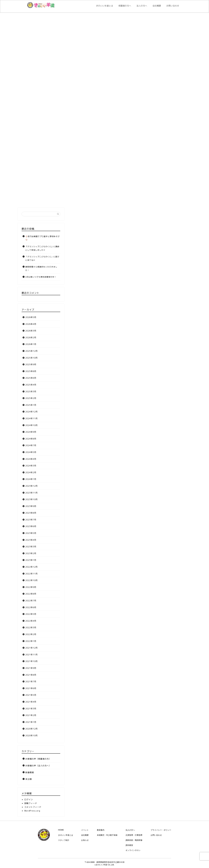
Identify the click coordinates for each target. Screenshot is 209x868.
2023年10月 (31, 499)
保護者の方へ (125, 6)
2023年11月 (31, 493)
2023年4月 (31, 540)
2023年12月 (31, 486)
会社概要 (157, 6)
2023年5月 (31, 533)
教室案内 (101, 830)
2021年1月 (31, 722)
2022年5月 (31, 614)
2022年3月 (31, 628)
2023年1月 (31, 560)
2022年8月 (31, 594)
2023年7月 (31, 520)
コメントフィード (33, 807)
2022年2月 (31, 634)
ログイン (29, 800)
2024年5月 (31, 452)
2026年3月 (31, 331)
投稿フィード (31, 803)
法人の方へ (142, 6)
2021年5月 (31, 695)
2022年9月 (31, 587)
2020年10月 (31, 736)
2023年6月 (31, 526)
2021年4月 (31, 702)
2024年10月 (31, 425)
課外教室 (129, 845)
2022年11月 (31, 574)
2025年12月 (31, 351)
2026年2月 (31, 338)
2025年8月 (31, 371)
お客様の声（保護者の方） (38, 759)
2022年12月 (31, 567)
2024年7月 (31, 445)
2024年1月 (31, 479)
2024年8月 (31, 439)
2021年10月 (31, 661)
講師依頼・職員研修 (134, 840)
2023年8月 (31, 513)
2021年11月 (31, 655)
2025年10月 (31, 358)
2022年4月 (31, 621)
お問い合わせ (173, 6)
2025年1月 (31, 405)
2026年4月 (31, 324)
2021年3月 (31, 709)
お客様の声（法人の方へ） (38, 766)
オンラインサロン (133, 850)
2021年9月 (31, 668)
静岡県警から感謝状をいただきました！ (41, 268)
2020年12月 (31, 729)
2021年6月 (31, 688)
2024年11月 (31, 418)
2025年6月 (31, 378)
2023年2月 (31, 553)
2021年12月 (31, 648)
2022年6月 (31, 607)
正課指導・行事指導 (134, 835)
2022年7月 (31, 601)
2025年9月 (31, 364)
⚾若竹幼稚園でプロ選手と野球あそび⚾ (43, 238)
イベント (85, 830)
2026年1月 (31, 344)
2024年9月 (31, 432)
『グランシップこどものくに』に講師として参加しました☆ (42, 248)
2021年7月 (31, 682)
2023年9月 (31, 506)
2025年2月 (31, 398)
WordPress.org (32, 811)
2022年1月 (31, 641)
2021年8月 (31, 675)
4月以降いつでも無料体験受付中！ (41, 277)
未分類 (29, 779)
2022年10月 (31, 580)
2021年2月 (31, 715)
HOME (61, 830)
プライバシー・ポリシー (161, 830)
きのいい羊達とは (104, 6)
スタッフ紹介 (64, 840)
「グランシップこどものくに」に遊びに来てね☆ (42, 258)
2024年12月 (31, 412)
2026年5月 (31, 317)
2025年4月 (31, 385)
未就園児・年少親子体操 (107, 835)
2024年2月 (31, 472)
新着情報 (30, 772)
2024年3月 (31, 466)
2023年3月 (31, 547)
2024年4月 (31, 459)
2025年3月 (31, 392)
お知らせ (85, 840)
